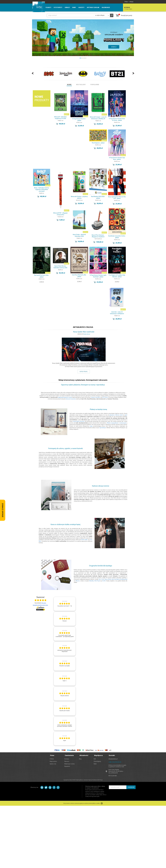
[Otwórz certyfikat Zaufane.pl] (40, 600)
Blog (80, 758)
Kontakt (112, 755)
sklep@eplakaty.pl (113, 758)
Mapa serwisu (53, 761)
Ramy (74, 8)
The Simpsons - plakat (98, 143)
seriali (121, 415)
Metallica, (92, 581)
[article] (65, 604)
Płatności (67, 761)
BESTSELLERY (81, 85)
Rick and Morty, (116, 579)
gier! (126, 415)
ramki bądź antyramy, (79, 421)
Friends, (93, 397)
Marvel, (78, 581)
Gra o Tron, (101, 579)
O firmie (52, 758)
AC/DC (104, 581)
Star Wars (98, 397)
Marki (95, 763)
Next (131, 38)
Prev (35, 38)
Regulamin (67, 766)
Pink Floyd (97, 581)
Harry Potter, (108, 579)
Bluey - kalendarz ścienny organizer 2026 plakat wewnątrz (42, 190)
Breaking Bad (124, 579)
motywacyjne (123, 423)
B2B (95, 758)
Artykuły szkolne (93, 8)
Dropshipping (97, 761)
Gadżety (81, 8)
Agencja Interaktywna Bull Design (96, 779)
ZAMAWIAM (131, 787)
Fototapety (58, 8)
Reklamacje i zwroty (70, 763)
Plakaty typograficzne (113, 423)
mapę (91, 426)
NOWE (69, 85)
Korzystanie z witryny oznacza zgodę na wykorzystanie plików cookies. (82, 803)
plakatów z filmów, (114, 415)
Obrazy (67, 8)
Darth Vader (84, 540)
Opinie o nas (53, 763)
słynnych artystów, (71, 399)
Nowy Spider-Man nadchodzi (84, 332)
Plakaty (48, 8)
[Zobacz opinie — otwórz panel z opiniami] (3, 510)
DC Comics (105, 397)
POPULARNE (95, 85)
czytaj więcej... (84, 371)
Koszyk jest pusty (124, 16)
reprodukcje (102, 428)
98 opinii (44, 603)
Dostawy (67, 758)
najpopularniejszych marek (65, 397)
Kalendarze (106, 8)
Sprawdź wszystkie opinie (40, 605)
